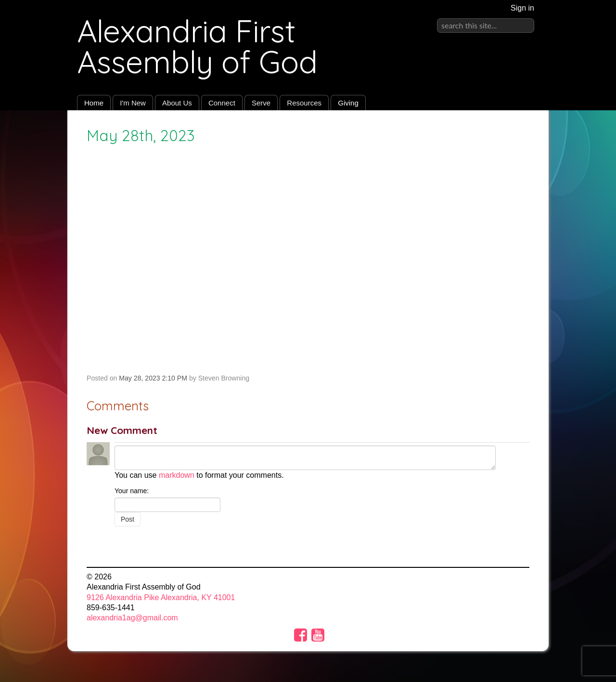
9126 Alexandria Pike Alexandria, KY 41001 (161, 597)
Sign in (522, 8)
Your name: (132, 491)
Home (94, 103)
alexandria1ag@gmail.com (132, 618)
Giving (348, 103)
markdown (177, 475)
